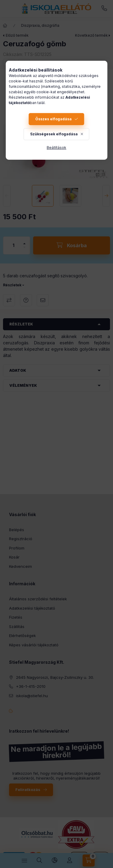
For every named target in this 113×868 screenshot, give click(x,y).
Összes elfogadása (53, 119)
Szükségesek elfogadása (54, 134)
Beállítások (56, 148)
